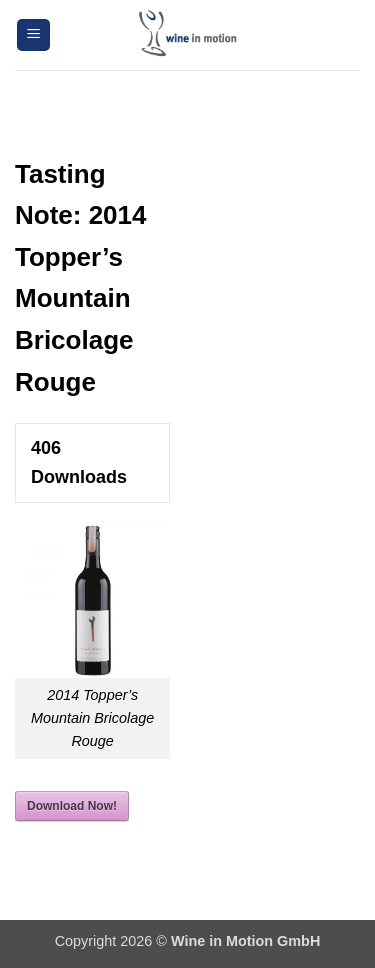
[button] (33, 35)
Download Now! (72, 806)
